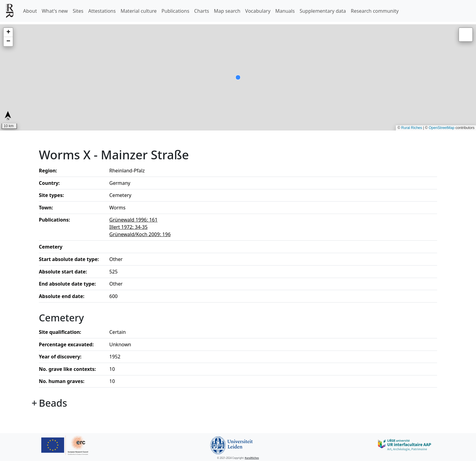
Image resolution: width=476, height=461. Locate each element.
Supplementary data (323, 11)
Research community (375, 11)
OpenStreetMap (442, 128)
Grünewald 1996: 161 (133, 220)
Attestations (102, 11)
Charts (202, 11)
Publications (175, 11)
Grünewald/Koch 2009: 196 (140, 234)
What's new (55, 11)
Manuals (285, 11)
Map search (227, 11)
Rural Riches (412, 128)
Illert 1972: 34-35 (128, 227)
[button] (8, 32)
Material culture (139, 11)
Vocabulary (258, 11)
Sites (78, 11)
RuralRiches (252, 458)
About (30, 11)
